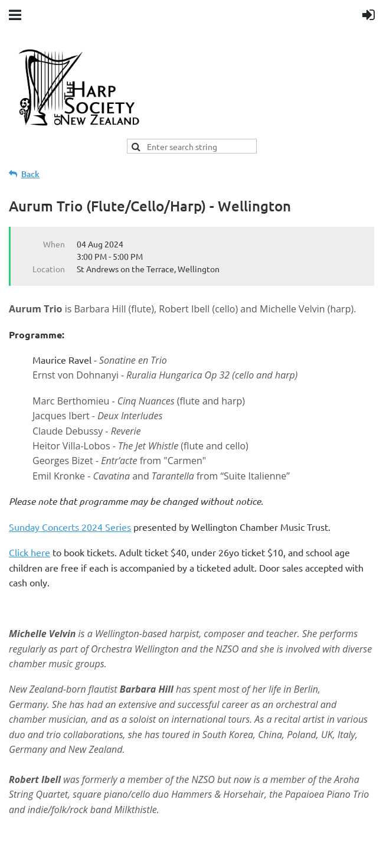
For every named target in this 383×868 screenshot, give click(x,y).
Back (30, 174)
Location (49, 269)
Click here (30, 552)
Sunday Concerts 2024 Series (70, 527)
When (54, 244)
